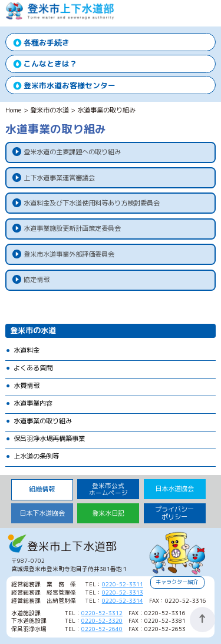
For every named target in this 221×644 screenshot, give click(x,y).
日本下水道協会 (42, 513)
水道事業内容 (33, 403)
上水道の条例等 (36, 456)
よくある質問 (33, 368)
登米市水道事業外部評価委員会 (69, 254)
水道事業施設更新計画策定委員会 (72, 228)
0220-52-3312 (102, 613)
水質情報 (27, 386)
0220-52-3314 (123, 601)
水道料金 (27, 350)
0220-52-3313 (123, 592)
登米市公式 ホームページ (108, 489)
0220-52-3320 (102, 621)
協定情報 (37, 280)
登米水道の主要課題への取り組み (72, 152)
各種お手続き (47, 42)
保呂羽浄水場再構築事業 (49, 439)
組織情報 (42, 489)
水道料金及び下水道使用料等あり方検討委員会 (92, 203)
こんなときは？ (50, 64)
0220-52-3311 (123, 584)
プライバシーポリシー (174, 513)
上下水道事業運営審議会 (59, 178)
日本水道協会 (174, 489)
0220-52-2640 (102, 629)
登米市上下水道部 (60, 17)
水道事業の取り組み (43, 421)
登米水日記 (108, 513)
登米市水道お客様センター (70, 85)
